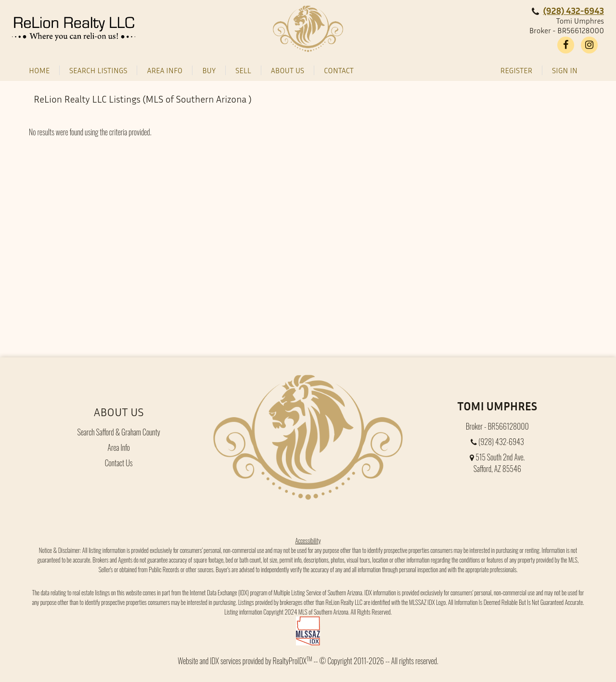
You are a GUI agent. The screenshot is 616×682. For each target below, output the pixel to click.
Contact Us (119, 463)
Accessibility (308, 540)
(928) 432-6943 (573, 10)
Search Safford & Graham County (118, 432)
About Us (119, 412)
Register (516, 70)
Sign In (565, 70)
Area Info (119, 447)
